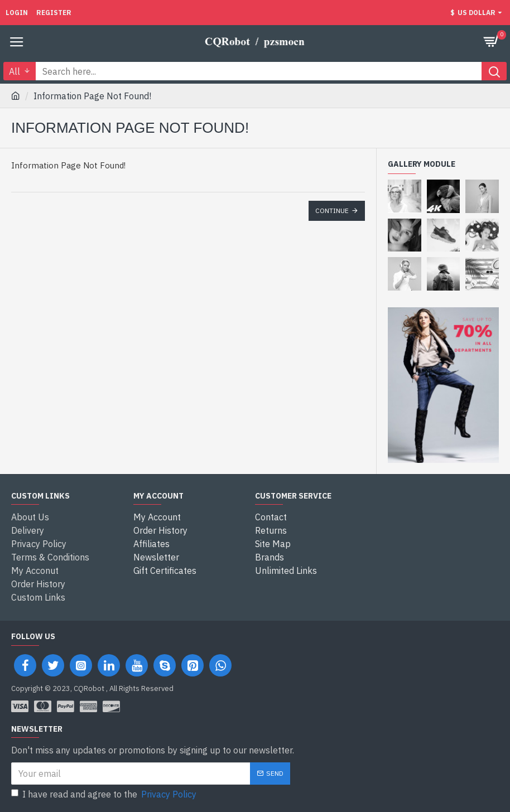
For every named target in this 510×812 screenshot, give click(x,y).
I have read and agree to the (105, 794)
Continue (332, 211)
